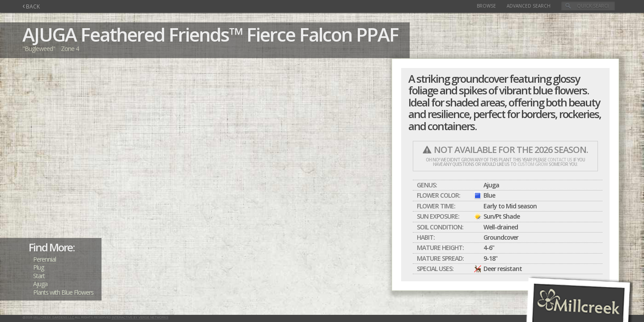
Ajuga (40, 284)
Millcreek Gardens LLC (54, 317)
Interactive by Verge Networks (140, 317)
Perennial (44, 259)
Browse (486, 6)
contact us (560, 160)
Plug (38, 267)
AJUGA (49, 34)
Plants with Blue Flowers (63, 292)
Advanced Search (529, 6)
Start (39, 276)
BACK (31, 6)
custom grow (532, 164)
